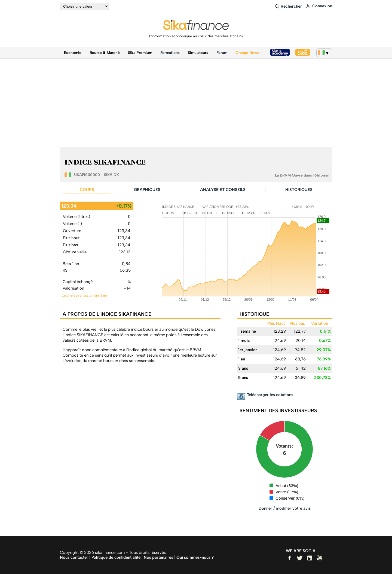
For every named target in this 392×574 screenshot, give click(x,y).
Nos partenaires (158, 557)
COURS (87, 190)
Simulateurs (198, 53)
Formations (170, 53)
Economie (73, 53)
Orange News (247, 53)
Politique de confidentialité (116, 557)
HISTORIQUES (299, 190)
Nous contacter (74, 557)
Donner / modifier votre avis (285, 508)
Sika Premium (140, 53)
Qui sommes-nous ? (195, 557)
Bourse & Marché (105, 53)
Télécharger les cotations (270, 395)
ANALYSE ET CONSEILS (223, 190)
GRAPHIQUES (147, 190)
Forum (222, 53)
